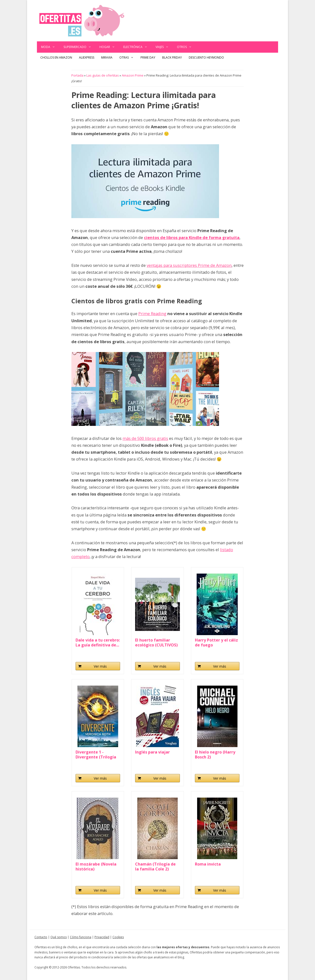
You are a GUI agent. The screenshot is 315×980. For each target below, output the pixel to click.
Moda (50, 47)
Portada (77, 75)
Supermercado (79, 47)
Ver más (100, 666)
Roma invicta (208, 864)
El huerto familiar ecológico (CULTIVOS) (156, 643)
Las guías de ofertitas (103, 75)
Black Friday (172, 57)
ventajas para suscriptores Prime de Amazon (189, 265)
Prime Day (148, 57)
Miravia (107, 57)
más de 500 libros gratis (145, 438)
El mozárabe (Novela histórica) (96, 867)
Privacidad (102, 937)
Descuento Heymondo (206, 57)
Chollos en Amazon (56, 57)
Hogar (109, 47)
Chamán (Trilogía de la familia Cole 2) (155, 867)
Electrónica (137, 47)
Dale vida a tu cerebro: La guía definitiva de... (98, 643)
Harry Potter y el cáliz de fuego (216, 643)
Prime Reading (152, 313)
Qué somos (59, 937)
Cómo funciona (81, 937)
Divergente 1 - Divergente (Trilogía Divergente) (96, 755)
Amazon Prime (133, 75)
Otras (128, 58)
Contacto (41, 937)
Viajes (164, 47)
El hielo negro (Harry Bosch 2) (215, 755)
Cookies (118, 937)
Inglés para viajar (152, 752)
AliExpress (87, 57)
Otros (186, 47)
